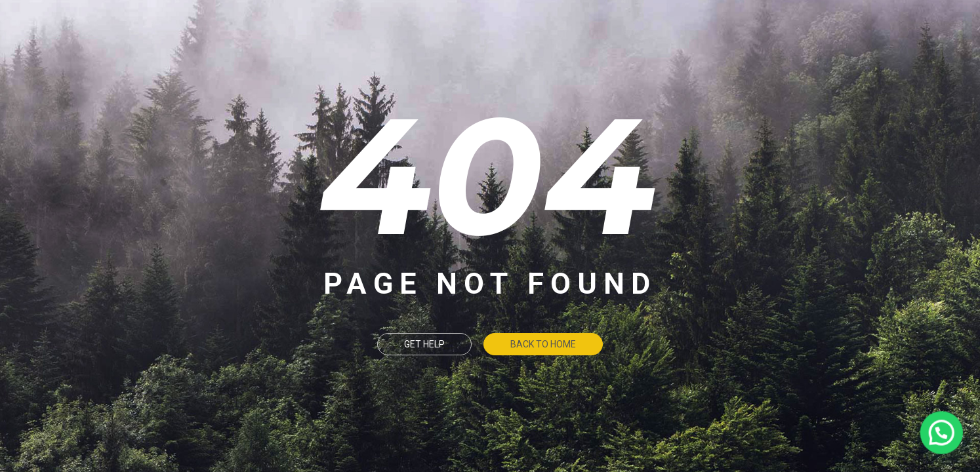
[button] (942, 433)
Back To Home (543, 344)
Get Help (424, 344)
